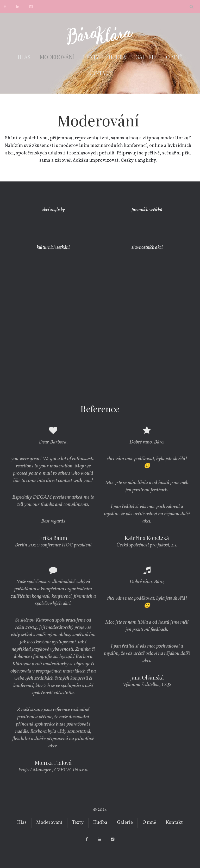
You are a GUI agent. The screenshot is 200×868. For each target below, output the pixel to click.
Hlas (24, 57)
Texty (91, 57)
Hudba (117, 57)
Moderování (57, 57)
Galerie (146, 57)
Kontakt (100, 73)
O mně (174, 57)
